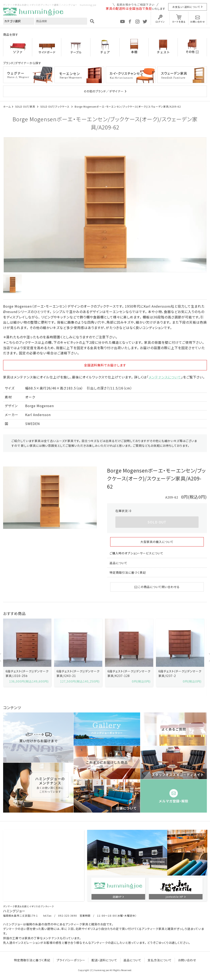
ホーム (7, 106)
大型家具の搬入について (157, 542)
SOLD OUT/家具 (26, 106)
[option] (105, 205)
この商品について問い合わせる (157, 587)
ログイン (160, 22)
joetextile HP (175, 897)
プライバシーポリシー (71, 960)
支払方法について (160, 960)
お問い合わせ (198, 22)
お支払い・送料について (186, 7)
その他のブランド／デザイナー (104, 91)
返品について (119, 563)
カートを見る (179, 22)
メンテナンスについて (165, 377)
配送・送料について (104, 960)
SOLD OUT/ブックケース (55, 106)
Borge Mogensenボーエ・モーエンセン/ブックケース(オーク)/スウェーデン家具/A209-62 (128, 106)
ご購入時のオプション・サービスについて (136, 553)
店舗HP (117, 897)
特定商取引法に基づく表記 (128, 572)
